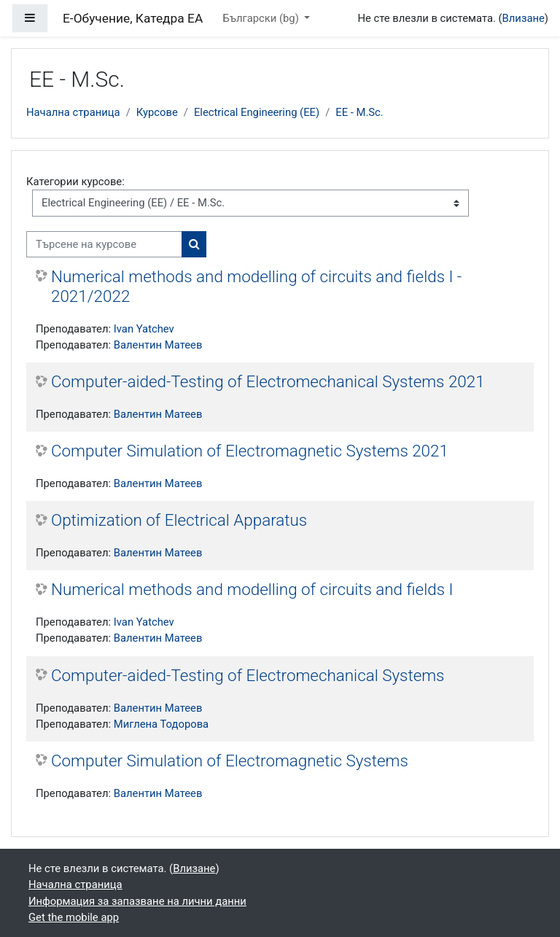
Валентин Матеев (158, 345)
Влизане (524, 18)
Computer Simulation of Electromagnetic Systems (230, 761)
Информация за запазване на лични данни (137, 901)
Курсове (157, 112)
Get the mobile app (74, 917)
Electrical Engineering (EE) (257, 112)
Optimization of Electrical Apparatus (179, 520)
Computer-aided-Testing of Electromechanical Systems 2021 (268, 381)
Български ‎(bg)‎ (262, 18)
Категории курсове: (75, 182)
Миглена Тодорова (161, 724)
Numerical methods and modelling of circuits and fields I (252, 589)
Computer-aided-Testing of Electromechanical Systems (248, 675)
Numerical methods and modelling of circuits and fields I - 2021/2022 (256, 286)
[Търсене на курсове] (104, 244)
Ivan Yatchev (144, 329)
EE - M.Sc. (359, 112)
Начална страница (73, 112)
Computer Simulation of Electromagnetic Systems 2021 (250, 451)
